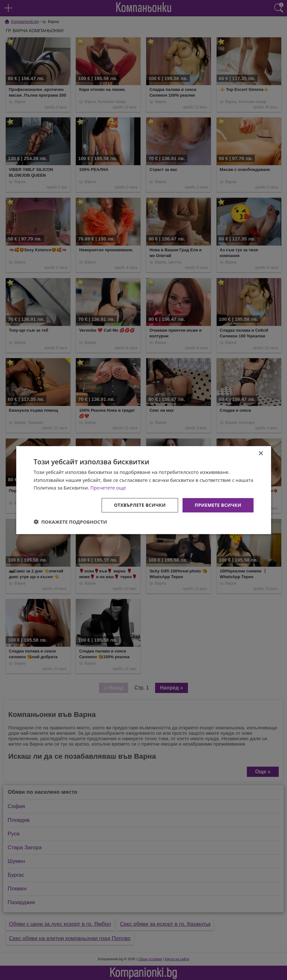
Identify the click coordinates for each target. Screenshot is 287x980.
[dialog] (144, 490)
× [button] (261, 453)
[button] (71, 522)
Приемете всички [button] (218, 505)
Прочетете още (108, 488)
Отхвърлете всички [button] (140, 505)
